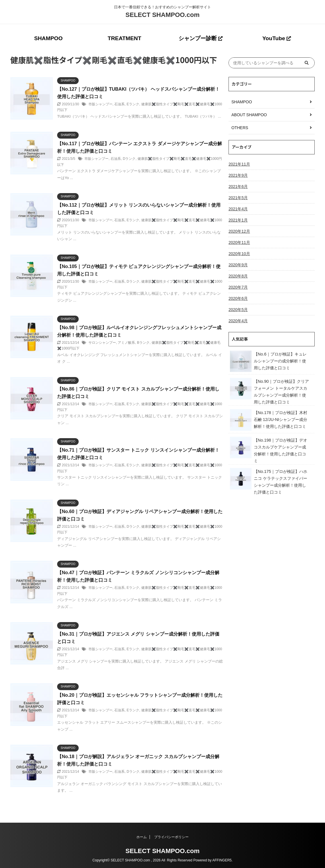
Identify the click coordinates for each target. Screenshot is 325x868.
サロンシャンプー (102, 343)
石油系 (119, 104)
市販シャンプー (100, 104)
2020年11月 (239, 242)
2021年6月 (238, 187)
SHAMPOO (48, 38)
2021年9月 (238, 175)
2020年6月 (238, 298)
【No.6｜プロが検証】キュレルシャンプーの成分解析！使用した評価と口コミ (280, 361)
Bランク (143, 343)
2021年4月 (238, 209)
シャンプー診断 (201, 38)
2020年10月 (239, 254)
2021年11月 (239, 164)
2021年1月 (238, 220)
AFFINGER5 (222, 860)
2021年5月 (238, 198)
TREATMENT (124, 38)
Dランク (129, 159)
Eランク (133, 104)
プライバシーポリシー (171, 837)
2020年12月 (239, 231)
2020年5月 (238, 310)
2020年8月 (238, 276)
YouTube (277, 38)
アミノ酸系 (126, 343)
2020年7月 (238, 287)
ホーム (142, 837)
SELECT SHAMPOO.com (162, 15)
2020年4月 (238, 321)
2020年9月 (238, 265)
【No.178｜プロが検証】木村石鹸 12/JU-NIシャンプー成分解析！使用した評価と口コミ (281, 420)
